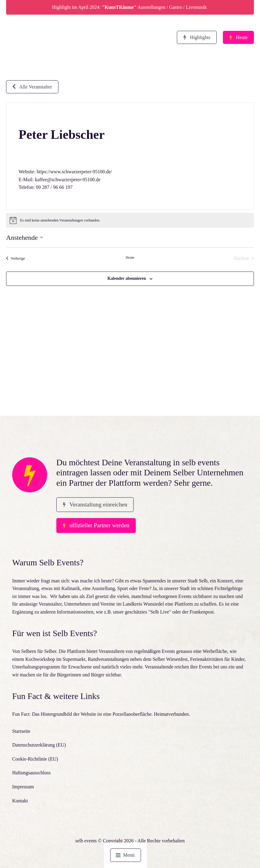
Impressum (23, 787)
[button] (197, 38)
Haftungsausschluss (31, 773)
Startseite (21, 731)
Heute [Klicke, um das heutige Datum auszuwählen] (130, 258)
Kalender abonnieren (127, 278)
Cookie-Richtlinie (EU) (35, 759)
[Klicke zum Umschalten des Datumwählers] (25, 238)
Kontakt (20, 801)
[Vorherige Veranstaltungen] (16, 258)
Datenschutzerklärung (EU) (39, 745)
